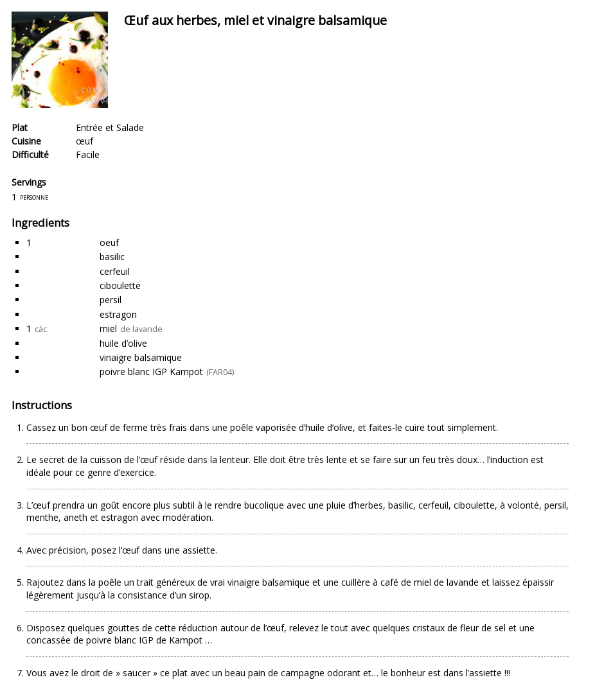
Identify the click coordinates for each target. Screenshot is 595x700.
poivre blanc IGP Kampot (151, 372)
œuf (84, 141)
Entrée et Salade (110, 127)
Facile (88, 154)
